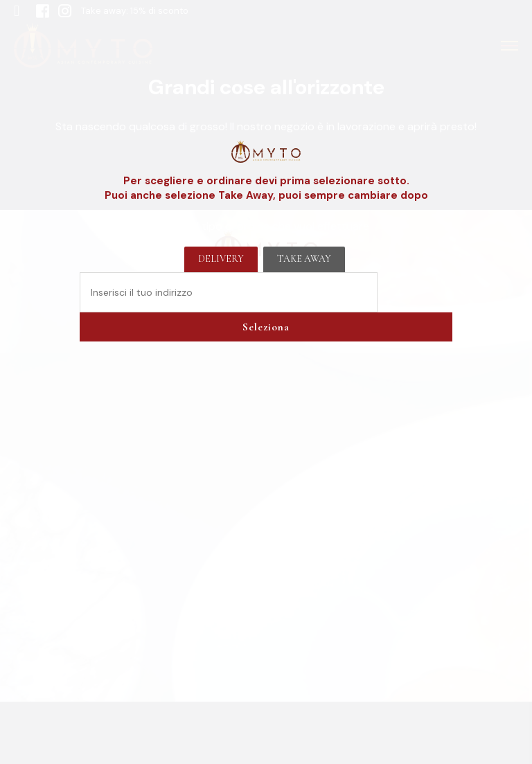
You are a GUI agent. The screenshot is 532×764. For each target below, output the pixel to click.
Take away (304, 259)
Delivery (221, 259)
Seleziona (266, 327)
